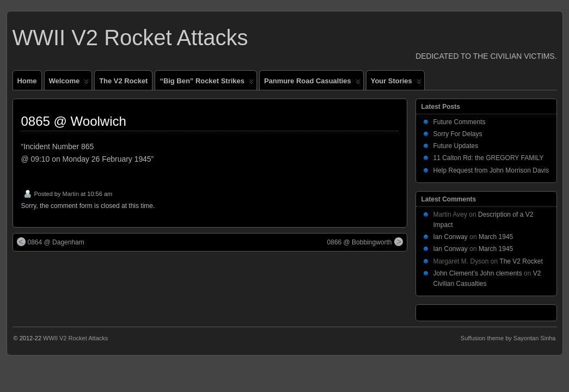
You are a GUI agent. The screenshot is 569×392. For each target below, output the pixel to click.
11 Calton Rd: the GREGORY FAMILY (489, 158)
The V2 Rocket (123, 81)
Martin (71, 194)
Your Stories (396, 83)
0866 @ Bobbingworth (365, 242)
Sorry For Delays (458, 134)
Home (27, 81)
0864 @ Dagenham (51, 242)
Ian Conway (451, 237)
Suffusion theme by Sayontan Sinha (508, 338)
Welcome (69, 83)
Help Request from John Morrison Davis (491, 170)
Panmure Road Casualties (312, 83)
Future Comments (460, 122)
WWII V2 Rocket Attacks (130, 38)
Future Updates (456, 146)
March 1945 (496, 237)
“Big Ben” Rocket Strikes (206, 83)
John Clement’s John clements (478, 273)
